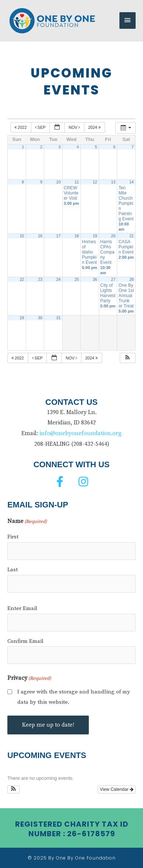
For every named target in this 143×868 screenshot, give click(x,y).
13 (113, 182)
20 (113, 236)
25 (77, 279)
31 (59, 318)
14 (132, 182)
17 (59, 236)
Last (13, 570)
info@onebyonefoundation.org (81, 433)
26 (95, 279)
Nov (75, 127)
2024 (95, 127)
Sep (41, 127)
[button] (128, 358)
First (13, 537)
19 (95, 236)
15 (22, 236)
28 (132, 279)
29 (22, 318)
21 (132, 236)
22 (22, 279)
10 (59, 182)
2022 (21, 127)
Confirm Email (25, 641)
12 (95, 182)
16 (40, 236)
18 (77, 236)
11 (77, 182)
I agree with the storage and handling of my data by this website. (74, 697)
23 (40, 279)
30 (40, 318)
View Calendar (117, 789)
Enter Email (22, 608)
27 (113, 279)
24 (59, 279)
